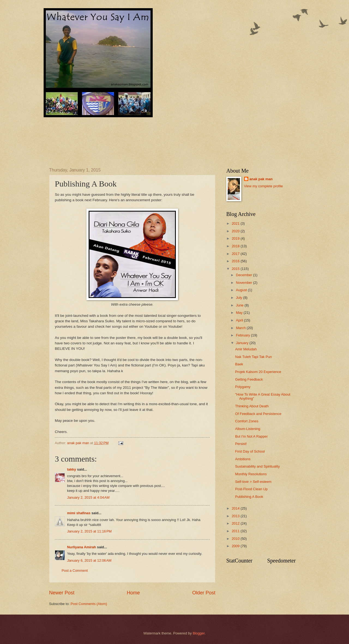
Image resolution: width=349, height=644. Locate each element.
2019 (236, 238)
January (243, 343)
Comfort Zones (247, 421)
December (244, 275)
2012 (236, 523)
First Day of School (250, 451)
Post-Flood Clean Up (251, 489)
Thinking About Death (252, 406)
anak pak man (261, 179)
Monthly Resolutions (251, 474)
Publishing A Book (249, 497)
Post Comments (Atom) (89, 604)
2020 (236, 231)
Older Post (204, 593)
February (243, 335)
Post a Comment (75, 571)
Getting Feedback (249, 379)
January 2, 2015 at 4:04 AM (88, 497)
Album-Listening (248, 429)
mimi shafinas (79, 513)
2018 (236, 246)
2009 (236, 546)
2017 (236, 254)
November (244, 283)
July (239, 298)
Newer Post (62, 593)
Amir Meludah (246, 349)
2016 (236, 261)
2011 (236, 531)
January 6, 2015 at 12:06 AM (89, 560)
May (240, 313)
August (242, 290)
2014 (236, 508)
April (240, 320)
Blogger (199, 633)
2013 (236, 516)
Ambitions (243, 459)
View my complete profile (264, 186)
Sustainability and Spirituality (257, 466)
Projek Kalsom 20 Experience (258, 372)
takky (72, 469)
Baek (239, 364)
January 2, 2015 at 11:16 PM (89, 531)
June (240, 305)
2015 (236, 269)
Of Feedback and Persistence (258, 414)
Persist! (241, 444)
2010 (236, 539)
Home (133, 593)
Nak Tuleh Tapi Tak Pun (253, 357)
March (241, 328)
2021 (236, 223)
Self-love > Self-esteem (253, 482)
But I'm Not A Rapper (251, 436)
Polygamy (243, 387)
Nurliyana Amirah (82, 547)
